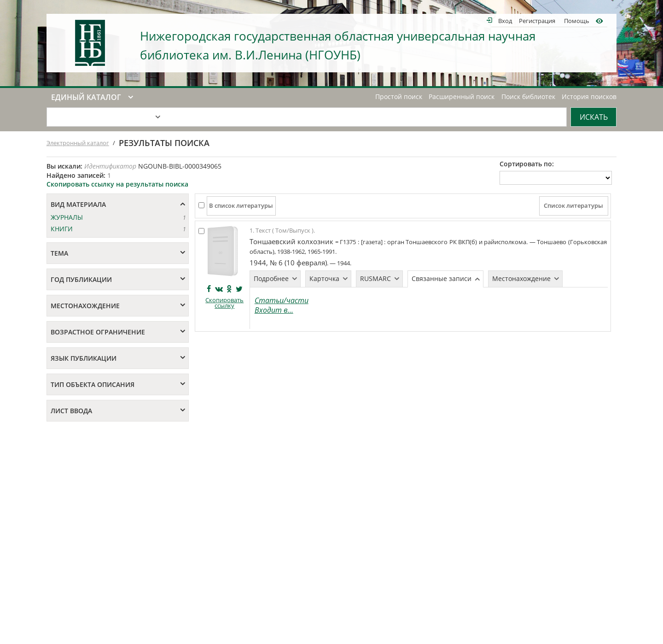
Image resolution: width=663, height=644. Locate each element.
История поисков (589, 97)
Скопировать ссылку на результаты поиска (117, 184)
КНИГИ (62, 229)
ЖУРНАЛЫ (67, 217)
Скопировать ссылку (224, 303)
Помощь (577, 20)
